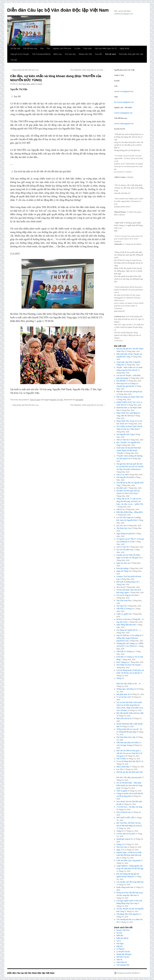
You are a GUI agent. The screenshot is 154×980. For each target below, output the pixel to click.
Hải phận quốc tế (123, 694)
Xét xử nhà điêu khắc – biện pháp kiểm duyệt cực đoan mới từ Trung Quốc (129, 785)
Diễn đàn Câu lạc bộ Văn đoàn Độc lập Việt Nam (58, 10)
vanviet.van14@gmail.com (124, 91)
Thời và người (122, 791)
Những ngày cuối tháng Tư (126, 689)
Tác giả (14, 60)
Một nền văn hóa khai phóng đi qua (129, 392)
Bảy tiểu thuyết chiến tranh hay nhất (130, 713)
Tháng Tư (120, 831)
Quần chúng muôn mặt (125, 887)
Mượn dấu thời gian (124, 954)
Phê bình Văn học (123, 957)
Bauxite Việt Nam (123, 930)
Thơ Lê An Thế (122, 475)
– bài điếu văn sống (129, 807)
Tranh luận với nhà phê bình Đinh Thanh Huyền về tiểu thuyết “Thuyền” (129, 450)
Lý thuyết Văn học (123, 952)
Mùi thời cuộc (122, 488)
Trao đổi (98, 54)
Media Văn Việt (85, 54)
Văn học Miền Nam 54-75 (106, 48)
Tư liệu (77, 48)
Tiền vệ (119, 960)
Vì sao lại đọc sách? (124, 697)
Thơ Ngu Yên (121, 606)
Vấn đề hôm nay (30, 48)
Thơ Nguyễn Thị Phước (125, 477)
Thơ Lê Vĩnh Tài (123, 440)
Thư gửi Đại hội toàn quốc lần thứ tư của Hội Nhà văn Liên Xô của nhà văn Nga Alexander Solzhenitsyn (130, 467)
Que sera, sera (121, 526)
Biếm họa (58, 54)
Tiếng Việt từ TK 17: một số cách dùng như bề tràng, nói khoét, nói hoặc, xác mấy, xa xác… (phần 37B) (130, 501)
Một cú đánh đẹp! (123, 767)
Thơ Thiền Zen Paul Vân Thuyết (128, 665)
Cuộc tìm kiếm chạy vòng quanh (128, 860)
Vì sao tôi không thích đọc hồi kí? (129, 761)
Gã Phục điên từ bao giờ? (126, 834)
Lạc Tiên (120, 769)
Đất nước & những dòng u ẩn (127, 582)
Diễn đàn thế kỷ (122, 938)
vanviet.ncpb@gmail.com (123, 113)
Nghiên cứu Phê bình (62, 48)
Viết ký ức (120, 509)
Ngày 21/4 (120, 850)
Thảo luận (87, 48)
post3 (40, 84)
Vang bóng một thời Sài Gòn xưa (24, 70)
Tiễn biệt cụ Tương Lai (125, 609)
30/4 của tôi (121, 587)
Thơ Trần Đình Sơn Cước (126, 737)
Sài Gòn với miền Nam (125, 550)
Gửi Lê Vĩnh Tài (122, 547)
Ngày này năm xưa (123, 563)
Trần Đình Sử (122, 962)
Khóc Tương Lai (123, 662)
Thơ (48, 48)
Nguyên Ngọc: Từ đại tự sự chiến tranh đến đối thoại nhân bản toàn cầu (129, 855)
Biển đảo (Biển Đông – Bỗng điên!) (130, 512)
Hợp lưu (120, 946)
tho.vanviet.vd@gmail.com (124, 102)
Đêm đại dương (122, 568)
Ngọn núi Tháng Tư (124, 571)
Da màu (119, 933)
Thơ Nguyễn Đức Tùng (125, 434)
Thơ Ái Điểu (121, 759)
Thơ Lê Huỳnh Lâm (124, 812)
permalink (79, 400)
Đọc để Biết (121, 381)
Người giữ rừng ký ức (125, 839)
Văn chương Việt (123, 965)
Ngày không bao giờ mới (125, 534)
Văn (42, 48)
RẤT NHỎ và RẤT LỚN (125, 818)
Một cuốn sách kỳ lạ (124, 718)
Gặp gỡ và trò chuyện (20, 54)
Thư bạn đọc (70, 54)
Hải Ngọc (120, 944)
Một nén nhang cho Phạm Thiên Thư (130, 397)
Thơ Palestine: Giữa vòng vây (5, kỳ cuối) (88, 70)
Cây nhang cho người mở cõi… (128, 630)
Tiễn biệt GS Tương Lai (125, 651)
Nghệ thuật (124, 48)
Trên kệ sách (110, 54)
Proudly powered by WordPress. (129, 973)
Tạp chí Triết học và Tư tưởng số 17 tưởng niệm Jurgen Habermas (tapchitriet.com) (130, 638)
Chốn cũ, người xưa (124, 614)
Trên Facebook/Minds (41, 54)
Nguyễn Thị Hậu (57, 400)
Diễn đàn (120, 935)
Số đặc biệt (15, 48)
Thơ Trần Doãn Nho (124, 601)
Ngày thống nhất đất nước (126, 625)
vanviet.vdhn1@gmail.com (124, 124)
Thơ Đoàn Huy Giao (124, 528)
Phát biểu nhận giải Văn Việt (131, 54)
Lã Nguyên (120, 949)
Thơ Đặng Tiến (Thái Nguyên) (128, 914)
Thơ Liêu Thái (122, 847)
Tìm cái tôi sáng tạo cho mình (127, 595)
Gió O (119, 941)
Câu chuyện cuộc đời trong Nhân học (130, 882)
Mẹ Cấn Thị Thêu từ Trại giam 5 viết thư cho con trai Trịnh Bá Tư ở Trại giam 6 (129, 753)
